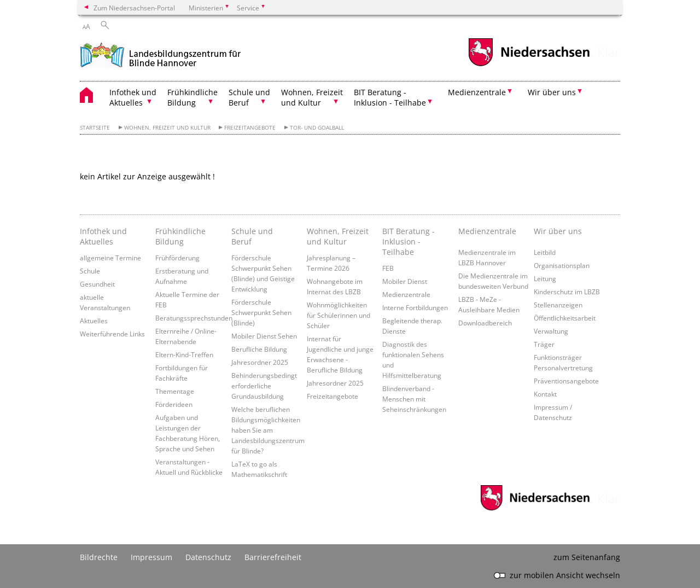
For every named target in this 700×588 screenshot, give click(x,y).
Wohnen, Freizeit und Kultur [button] (312, 97)
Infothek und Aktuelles (103, 236)
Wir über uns (558, 231)
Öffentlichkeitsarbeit (565, 318)
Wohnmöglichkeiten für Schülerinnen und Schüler (339, 315)
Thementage (175, 391)
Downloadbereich (485, 323)
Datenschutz (208, 557)
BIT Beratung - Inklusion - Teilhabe (409, 241)
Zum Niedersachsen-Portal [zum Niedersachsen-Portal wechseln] (134, 8)
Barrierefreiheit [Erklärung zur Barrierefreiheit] (273, 557)
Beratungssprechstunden (194, 318)
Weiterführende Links (112, 334)
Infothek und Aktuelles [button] (133, 97)
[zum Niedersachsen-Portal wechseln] (529, 65)
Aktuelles (94, 321)
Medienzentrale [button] (477, 92)
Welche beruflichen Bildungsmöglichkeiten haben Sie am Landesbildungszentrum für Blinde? (268, 430)
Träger (544, 344)
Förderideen (174, 404)
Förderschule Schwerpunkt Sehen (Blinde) (261, 312)
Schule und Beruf (252, 236)
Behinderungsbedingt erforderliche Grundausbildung (264, 386)
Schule (90, 271)
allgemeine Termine (110, 258)
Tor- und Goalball (317, 128)
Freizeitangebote (250, 128)
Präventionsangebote (566, 381)
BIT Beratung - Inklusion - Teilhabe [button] (390, 97)
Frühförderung (177, 258)
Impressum (151, 557)
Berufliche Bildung (259, 349)
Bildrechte (99, 557)
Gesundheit (97, 284)
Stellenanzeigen (558, 305)
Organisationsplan (562, 265)
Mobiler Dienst (405, 281)
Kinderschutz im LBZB (567, 292)
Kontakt (545, 394)
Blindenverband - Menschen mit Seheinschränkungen (414, 399)
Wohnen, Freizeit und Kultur (167, 128)
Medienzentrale (406, 294)
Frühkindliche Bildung (180, 236)
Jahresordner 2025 (260, 362)
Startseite (95, 128)
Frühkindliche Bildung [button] (192, 97)
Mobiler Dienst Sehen (264, 336)
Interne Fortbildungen (415, 307)
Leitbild (545, 252)
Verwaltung (551, 331)
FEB (388, 268)
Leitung (545, 278)
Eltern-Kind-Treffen (184, 354)
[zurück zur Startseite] (161, 54)
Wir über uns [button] (552, 92)
